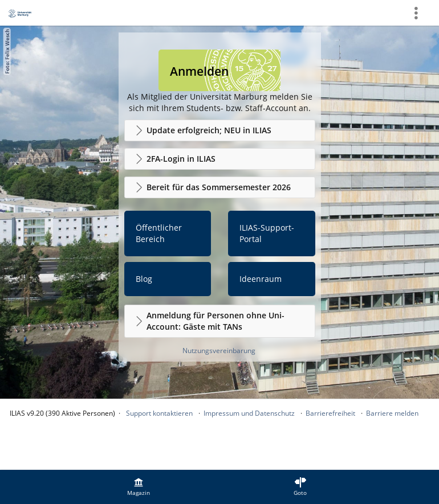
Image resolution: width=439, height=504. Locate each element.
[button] (220, 130)
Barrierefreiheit (330, 413)
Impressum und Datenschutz (249, 413)
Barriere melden (392, 413)
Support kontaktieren (159, 413)
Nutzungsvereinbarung (219, 351)
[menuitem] (139, 487)
